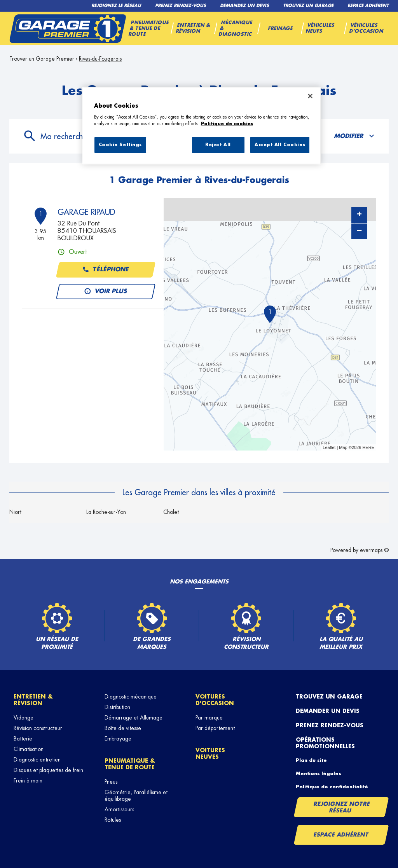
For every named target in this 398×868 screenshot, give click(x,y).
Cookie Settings (120, 145)
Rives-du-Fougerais (100, 59)
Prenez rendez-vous (330, 725)
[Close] (310, 96)
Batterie (23, 739)
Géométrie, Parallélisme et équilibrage (136, 796)
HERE (368, 447)
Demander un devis (328, 711)
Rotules (113, 820)
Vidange (24, 718)
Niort (15, 512)
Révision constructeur (38, 728)
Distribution (117, 707)
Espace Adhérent (341, 835)
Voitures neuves (210, 754)
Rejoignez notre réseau (342, 807)
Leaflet (329, 447)
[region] (202, 126)
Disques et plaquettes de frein (48, 770)
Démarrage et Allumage (134, 718)
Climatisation (29, 749)
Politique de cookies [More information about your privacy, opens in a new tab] (227, 124)
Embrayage (118, 739)
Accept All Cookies (280, 145)
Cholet (171, 512)
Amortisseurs (119, 809)
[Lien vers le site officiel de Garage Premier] (68, 28)
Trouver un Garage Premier (42, 59)
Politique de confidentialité (332, 787)
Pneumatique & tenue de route (130, 764)
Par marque (209, 718)
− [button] (359, 231)
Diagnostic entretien (37, 760)
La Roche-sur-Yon (106, 512)
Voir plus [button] (106, 292)
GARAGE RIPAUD (86, 212)
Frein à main (28, 781)
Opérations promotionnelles (325, 743)
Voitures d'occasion (215, 700)
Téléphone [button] (106, 270)
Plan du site (311, 760)
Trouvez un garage (329, 697)
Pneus (111, 782)
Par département (215, 728)
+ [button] (359, 215)
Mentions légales (319, 774)
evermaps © (374, 550)
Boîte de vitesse (123, 728)
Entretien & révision (33, 700)
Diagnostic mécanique (131, 697)
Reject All (218, 145)
